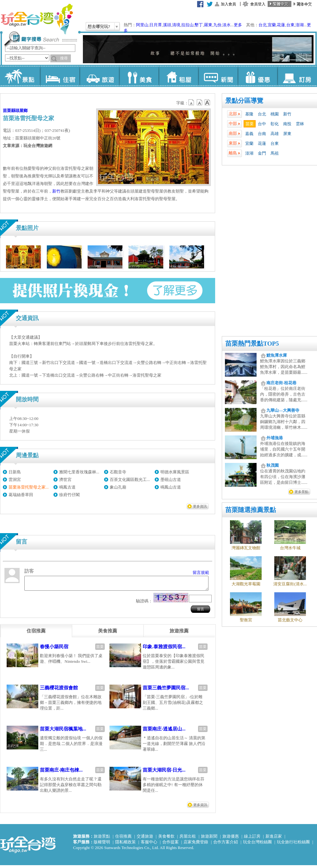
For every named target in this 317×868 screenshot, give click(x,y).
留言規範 (201, 573)
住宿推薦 (123, 839)
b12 (192, 102)
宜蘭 (272, 25)
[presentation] (36, 634)
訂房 (297, 76)
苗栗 (250, 124)
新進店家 (274, 839)
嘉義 (249, 134)
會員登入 (258, 4)
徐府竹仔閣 (69, 495)
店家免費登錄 (196, 845)
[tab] (36, 634)
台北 (263, 25)
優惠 (257, 76)
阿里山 (142, 25)
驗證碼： (144, 604)
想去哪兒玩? (99, 26)
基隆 (249, 114)
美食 (139, 76)
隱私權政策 (125, 845)
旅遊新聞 (209, 839)
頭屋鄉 (21, 111)
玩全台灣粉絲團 (257, 845)
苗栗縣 (9, 111)
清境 (176, 25)
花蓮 (281, 25)
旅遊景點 (102, 839)
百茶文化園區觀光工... (130, 480)
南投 (287, 124)
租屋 (178, 76)
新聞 (218, 76)
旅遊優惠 (231, 839)
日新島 (15, 472)
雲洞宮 (15, 480)
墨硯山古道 (171, 480)
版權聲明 (102, 845)
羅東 (208, 25)
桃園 (275, 114)
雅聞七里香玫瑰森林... (79, 472)
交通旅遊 (145, 839)
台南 (262, 134)
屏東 (287, 134)
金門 (262, 153)
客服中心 (149, 845)
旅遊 (99, 76)
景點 (20, 76)
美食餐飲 (166, 839)
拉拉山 (187, 25)
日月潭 (155, 25)
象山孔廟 (118, 487)
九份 (217, 25)
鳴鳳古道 (67, 487)
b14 (208, 102)
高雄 (275, 134)
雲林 (300, 124)
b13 (200, 102)
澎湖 (300, 25)
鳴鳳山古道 (171, 487)
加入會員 (228, 4)
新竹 (287, 114)
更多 (238, 25)
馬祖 (275, 153)
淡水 (227, 25)
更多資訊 (200, 506)
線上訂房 (252, 839)
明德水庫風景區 (175, 472)
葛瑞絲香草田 (21, 495)
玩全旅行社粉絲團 (293, 845)
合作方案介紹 (226, 845)
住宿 (60, 76)
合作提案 (171, 845)
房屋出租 (188, 839)
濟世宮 (65, 480)
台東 (290, 25)
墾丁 (199, 25)
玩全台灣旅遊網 (37, 19)
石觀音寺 (118, 472)
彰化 (275, 124)
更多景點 (301, 492)
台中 (262, 124)
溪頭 (167, 25)
